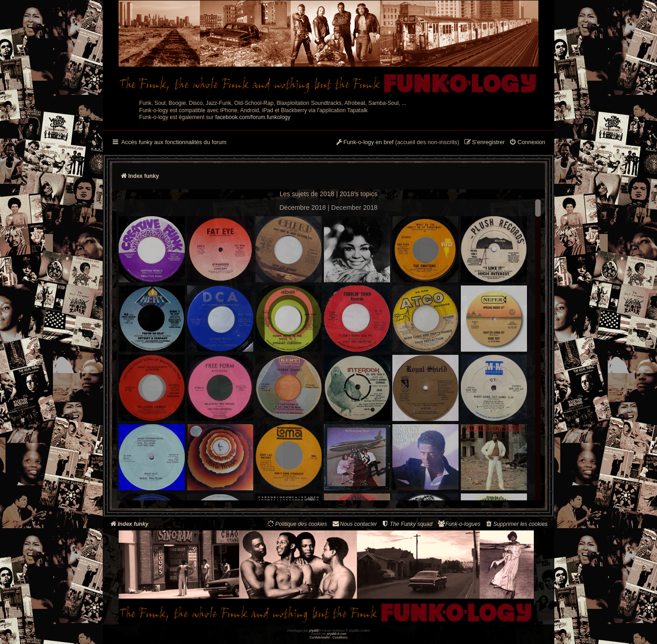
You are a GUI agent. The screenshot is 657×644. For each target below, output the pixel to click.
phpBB (314, 631)
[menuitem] (527, 143)
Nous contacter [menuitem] (354, 524)
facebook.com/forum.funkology (253, 117)
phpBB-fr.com (336, 634)
